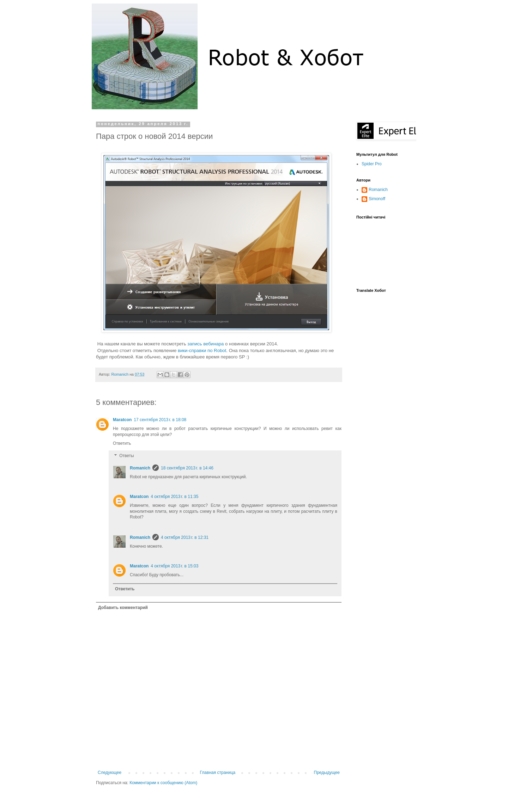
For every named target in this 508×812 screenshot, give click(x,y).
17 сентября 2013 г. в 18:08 (160, 420)
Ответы (126, 456)
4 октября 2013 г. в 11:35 (174, 497)
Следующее (110, 773)
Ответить (122, 443)
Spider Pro (372, 164)
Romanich (121, 374)
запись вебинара (205, 344)
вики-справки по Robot (202, 350)
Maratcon (122, 420)
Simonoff (377, 199)
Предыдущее (327, 773)
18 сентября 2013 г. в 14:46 (187, 468)
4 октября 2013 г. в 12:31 (185, 537)
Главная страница (218, 773)
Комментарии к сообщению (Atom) (163, 783)
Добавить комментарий (123, 608)
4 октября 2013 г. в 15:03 (174, 566)
